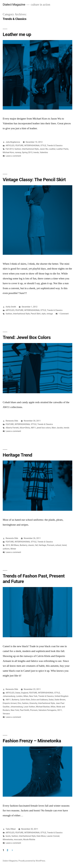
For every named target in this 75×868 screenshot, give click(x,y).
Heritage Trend (17, 455)
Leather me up (17, 34)
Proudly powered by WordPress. (32, 861)
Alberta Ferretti (12, 428)
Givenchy (33, 703)
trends (36, 152)
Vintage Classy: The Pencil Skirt (34, 180)
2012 (8, 545)
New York (33, 696)
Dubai (18, 693)
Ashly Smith (11, 307)
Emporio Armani (10, 703)
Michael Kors (8, 152)
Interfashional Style (30, 149)
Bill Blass (15, 545)
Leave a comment (13, 156)
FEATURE (19, 145)
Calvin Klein (25, 700)
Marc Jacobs (57, 428)
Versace (6, 714)
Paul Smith (25, 710)
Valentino (44, 152)
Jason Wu (44, 149)
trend (64, 545)
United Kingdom (62, 696)
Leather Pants (62, 149)
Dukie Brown (60, 700)
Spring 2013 (27, 152)
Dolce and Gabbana (39, 700)
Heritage (42, 545)
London (19, 696)
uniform (6, 549)
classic (31, 545)
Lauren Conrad (53, 836)
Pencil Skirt (36, 314)
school (58, 545)
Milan (26, 696)
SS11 (60, 710)
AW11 (33, 428)
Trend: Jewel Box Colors (27, 337)
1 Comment (64, 314)
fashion (18, 149)
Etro (19, 703)
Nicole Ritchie (29, 839)
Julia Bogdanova (13, 142)
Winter (13, 549)
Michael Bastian (43, 707)
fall (36, 545)
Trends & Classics (55, 145)
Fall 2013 (10, 149)
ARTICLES (10, 145)
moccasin (18, 839)
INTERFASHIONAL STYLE (35, 145)
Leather (52, 149)
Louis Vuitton (29, 707)
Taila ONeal (11, 829)
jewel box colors (44, 428)
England (25, 693)
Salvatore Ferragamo (47, 710)
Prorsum (51, 545)
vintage (50, 314)
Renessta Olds (12, 421)
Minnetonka (8, 839)
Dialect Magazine (14, 5)
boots (8, 836)
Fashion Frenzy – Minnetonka (32, 741)
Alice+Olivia (25, 428)
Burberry (23, 545)
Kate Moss (41, 836)
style (44, 314)
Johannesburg (9, 696)
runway (18, 152)
